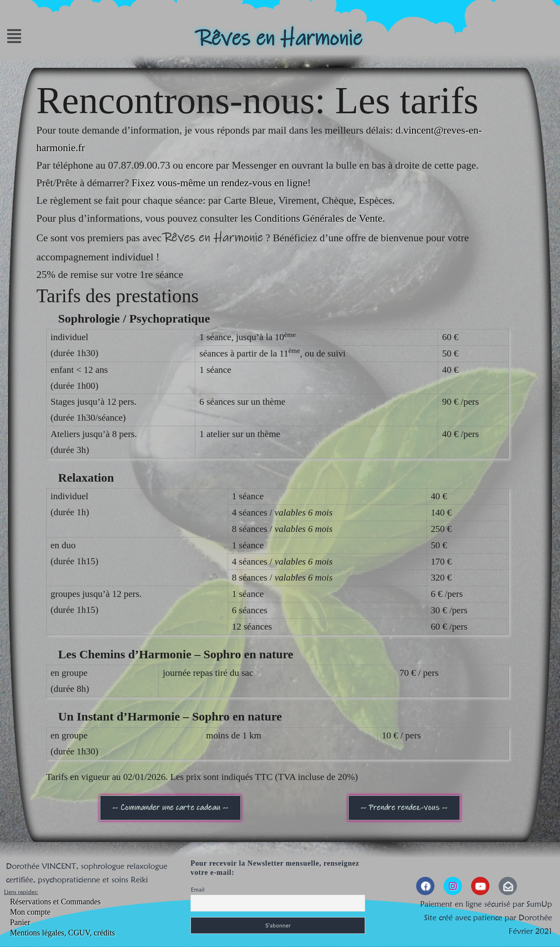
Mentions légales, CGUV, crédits (63, 933)
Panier (20, 922)
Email (197, 890)
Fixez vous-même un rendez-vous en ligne (219, 183)
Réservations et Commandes (55, 902)
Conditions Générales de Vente (319, 218)
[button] (72, 36)
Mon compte (30, 912)
